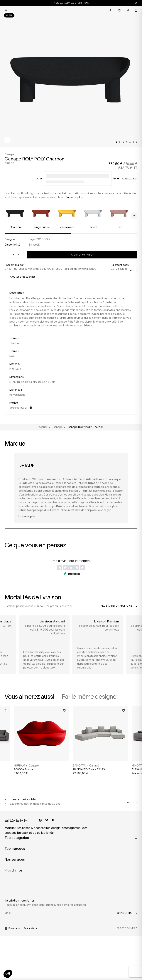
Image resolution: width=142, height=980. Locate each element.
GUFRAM (20, 766)
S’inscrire (125, 913)
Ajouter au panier (82, 255)
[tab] (116, 142)
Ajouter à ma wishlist (20, 277)
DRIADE (9, 163)
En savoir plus (129, 178)
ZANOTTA (79, 766)
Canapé (34, 766)
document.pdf (21, 408)
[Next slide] (134, 216)
